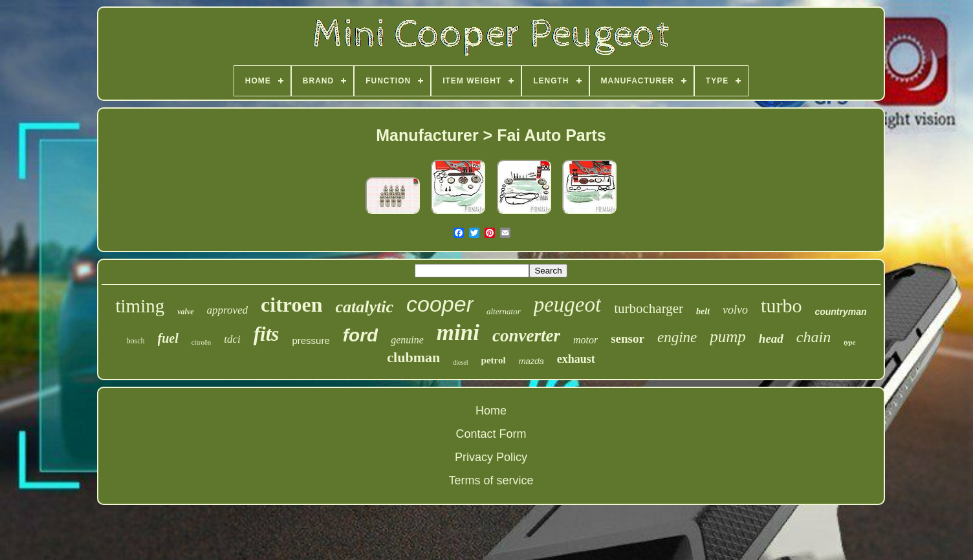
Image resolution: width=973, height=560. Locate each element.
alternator (504, 311)
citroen (291, 305)
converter (526, 336)
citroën (202, 342)
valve (185, 312)
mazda (531, 361)
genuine (407, 340)
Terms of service (491, 480)
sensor (628, 339)
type (849, 342)
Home (491, 411)
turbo (781, 306)
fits (267, 334)
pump (728, 337)
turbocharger (649, 308)
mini (458, 333)
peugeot (567, 305)
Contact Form (491, 434)
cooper (440, 304)
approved (228, 310)
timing (140, 306)
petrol (494, 360)
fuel (168, 338)
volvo (735, 310)
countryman (840, 312)
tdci (232, 339)
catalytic (364, 307)
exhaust (576, 359)
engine (677, 337)
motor (585, 340)
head (771, 339)
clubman (413, 357)
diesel (460, 362)
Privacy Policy (491, 457)
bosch (136, 341)
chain (814, 337)
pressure (311, 340)
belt (703, 311)
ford (360, 335)
